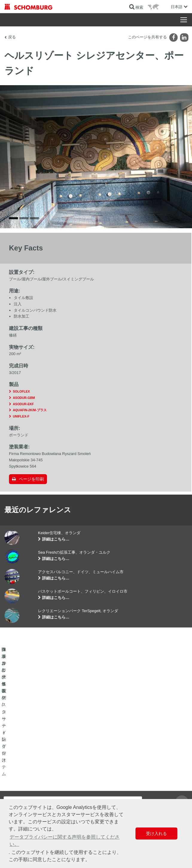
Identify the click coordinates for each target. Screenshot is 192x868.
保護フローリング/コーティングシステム (37, 796)
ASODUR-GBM (24, 405)
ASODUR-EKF (23, 412)
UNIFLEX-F (21, 424)
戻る (12, 37)
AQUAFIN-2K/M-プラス (30, 418)
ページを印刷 (31, 487)
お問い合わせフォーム (118, 796)
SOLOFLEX (21, 399)
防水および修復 (17, 778)
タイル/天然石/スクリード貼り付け (32, 787)
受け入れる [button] (156, 834)
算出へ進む (109, 778)
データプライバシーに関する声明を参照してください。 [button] (65, 841)
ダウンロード (111, 787)
